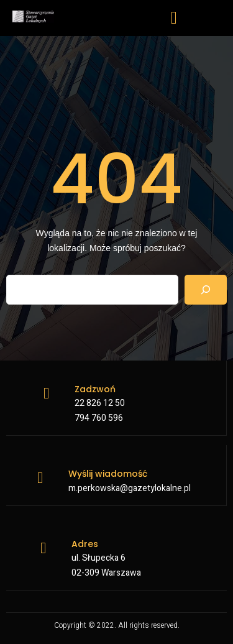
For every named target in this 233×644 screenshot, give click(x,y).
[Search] (206, 290)
